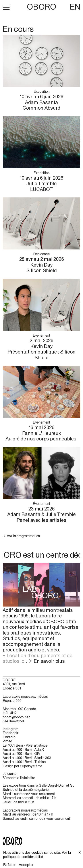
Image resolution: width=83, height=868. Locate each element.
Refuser (9, 865)
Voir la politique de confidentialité (37, 855)
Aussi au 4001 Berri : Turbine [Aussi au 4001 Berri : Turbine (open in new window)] (24, 762)
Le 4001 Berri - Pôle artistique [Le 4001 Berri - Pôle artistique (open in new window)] (25, 745)
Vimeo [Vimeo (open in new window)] (7, 741)
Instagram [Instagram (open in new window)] (11, 729)
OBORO (41, 7)
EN (75, 7)
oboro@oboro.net (16, 717)
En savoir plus (49, 661)
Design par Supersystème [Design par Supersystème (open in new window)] (22, 766)
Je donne (10, 774)
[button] (6, 7)
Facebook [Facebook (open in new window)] (10, 733)
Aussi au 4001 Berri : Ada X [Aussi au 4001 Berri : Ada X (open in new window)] (23, 749)
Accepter (26, 865)
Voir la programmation (23, 536)
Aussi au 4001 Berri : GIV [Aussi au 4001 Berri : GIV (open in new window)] (21, 753)
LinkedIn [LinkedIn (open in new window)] (9, 737)
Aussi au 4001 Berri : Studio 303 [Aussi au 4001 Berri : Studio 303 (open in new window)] (27, 758)
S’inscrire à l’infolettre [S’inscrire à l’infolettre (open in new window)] (19, 778)
